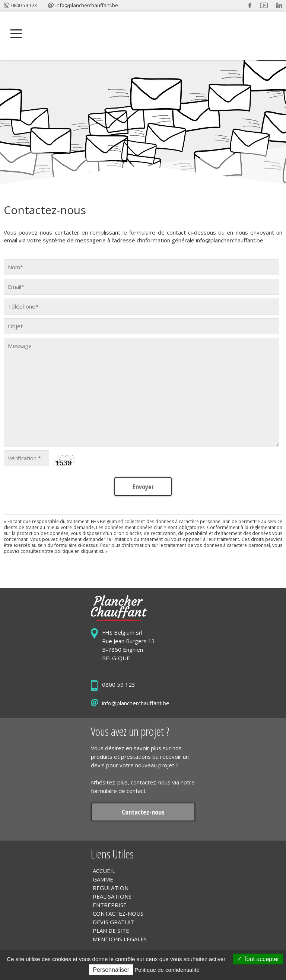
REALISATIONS (112, 896)
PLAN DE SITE (111, 931)
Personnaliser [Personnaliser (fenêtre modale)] (111, 970)
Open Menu (16, 34)
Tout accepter (258, 959)
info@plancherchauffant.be (87, 5)
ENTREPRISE (110, 905)
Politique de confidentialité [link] (167, 970)
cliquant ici (92, 551)
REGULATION (111, 888)
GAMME (103, 879)
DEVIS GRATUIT (114, 922)
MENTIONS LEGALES (120, 939)
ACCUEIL (104, 871)
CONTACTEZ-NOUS (118, 913)
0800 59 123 (24, 5)
